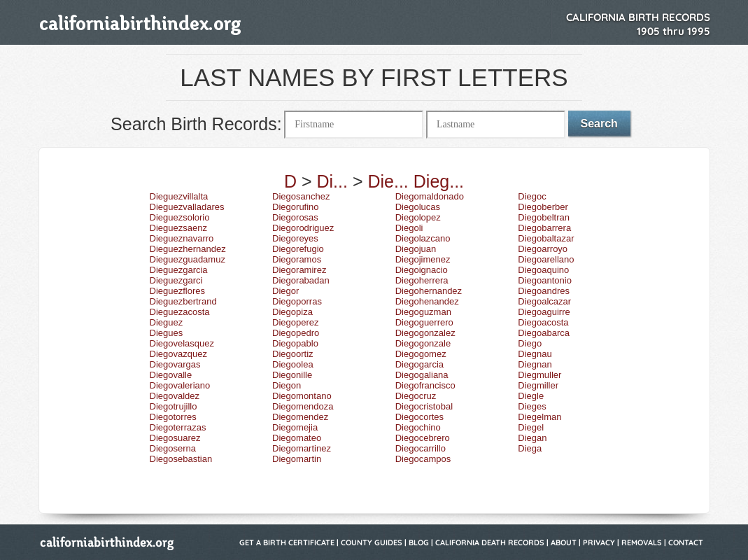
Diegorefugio (298, 249)
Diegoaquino (543, 270)
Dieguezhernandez (188, 249)
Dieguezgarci (176, 280)
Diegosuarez (175, 438)
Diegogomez (421, 354)
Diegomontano (302, 396)
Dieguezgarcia (179, 270)
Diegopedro (296, 333)
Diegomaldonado (430, 196)
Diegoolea (293, 364)
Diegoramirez (299, 270)
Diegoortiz (293, 354)
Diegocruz (416, 396)
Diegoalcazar (544, 301)
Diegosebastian (181, 459)
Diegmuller (539, 375)
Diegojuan (416, 249)
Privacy (599, 542)
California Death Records (490, 542)
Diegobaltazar (546, 238)
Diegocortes (419, 417)
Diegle (531, 396)
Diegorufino (296, 207)
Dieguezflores (178, 291)
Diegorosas (295, 217)
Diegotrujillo (174, 406)
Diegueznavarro (182, 238)
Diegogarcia (419, 364)
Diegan (532, 438)
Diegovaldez (175, 396)
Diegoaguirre (544, 312)
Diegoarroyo (543, 249)
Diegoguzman (423, 312)
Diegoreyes (295, 238)
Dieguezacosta (180, 312)
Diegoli (409, 228)
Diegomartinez (302, 448)
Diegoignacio (422, 270)
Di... (332, 181)
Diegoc (532, 196)
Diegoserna (173, 448)
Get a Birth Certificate (287, 542)
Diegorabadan (301, 280)
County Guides (372, 542)
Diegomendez (300, 417)
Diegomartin (297, 459)
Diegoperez (296, 322)
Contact (686, 542)
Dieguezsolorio (180, 217)
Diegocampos (423, 459)
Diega (530, 448)
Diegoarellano (546, 259)
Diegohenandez (427, 301)
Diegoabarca (544, 333)
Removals (642, 542)
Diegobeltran (544, 217)
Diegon (287, 385)
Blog (419, 542)
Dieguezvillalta (179, 196)
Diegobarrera (544, 228)
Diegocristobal (424, 406)
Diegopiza (292, 312)
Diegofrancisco (425, 385)
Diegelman (539, 417)
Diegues (167, 333)
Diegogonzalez (425, 333)
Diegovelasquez (182, 343)
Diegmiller (538, 385)
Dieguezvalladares (187, 207)
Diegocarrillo (421, 448)
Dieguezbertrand (183, 301)
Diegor (285, 291)
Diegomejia (295, 427)
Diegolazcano (423, 238)
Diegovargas (175, 364)
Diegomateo (297, 438)
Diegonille (292, 375)
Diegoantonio (545, 280)
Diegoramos (297, 259)
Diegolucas (418, 207)
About (564, 542)
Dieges (532, 406)
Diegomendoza (303, 406)
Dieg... (439, 181)
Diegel (531, 427)
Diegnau (535, 354)
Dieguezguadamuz (188, 259)
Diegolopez (418, 217)
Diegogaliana (422, 375)
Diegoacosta (543, 322)
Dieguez (167, 322)
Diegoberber (543, 207)
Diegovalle (171, 375)
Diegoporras (297, 301)
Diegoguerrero (424, 322)
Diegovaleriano (180, 385)
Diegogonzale (423, 343)
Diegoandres (544, 291)
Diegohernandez (429, 291)
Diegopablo (295, 343)
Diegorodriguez (303, 228)
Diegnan (535, 364)
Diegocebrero (423, 438)
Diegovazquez (178, 354)
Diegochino (418, 427)
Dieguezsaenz (178, 228)
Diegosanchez (301, 196)
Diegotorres (173, 417)
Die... (388, 181)
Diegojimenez (423, 259)
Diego (530, 343)
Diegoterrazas (178, 427)
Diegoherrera (422, 280)
